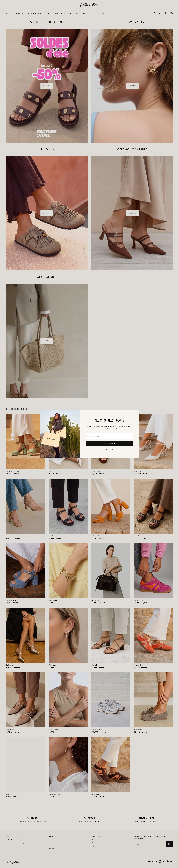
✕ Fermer (109, 450)
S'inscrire (109, 444)
